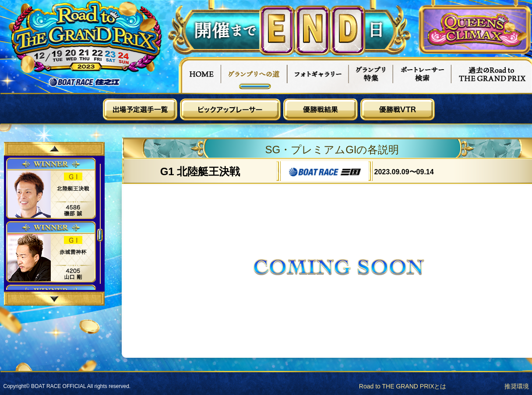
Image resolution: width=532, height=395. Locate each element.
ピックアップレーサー (230, 109)
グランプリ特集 (371, 75)
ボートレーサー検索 (422, 75)
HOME (200, 75)
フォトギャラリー (318, 75)
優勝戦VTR (398, 109)
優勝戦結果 (321, 109)
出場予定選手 (140, 109)
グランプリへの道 (254, 75)
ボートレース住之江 (85, 82)
